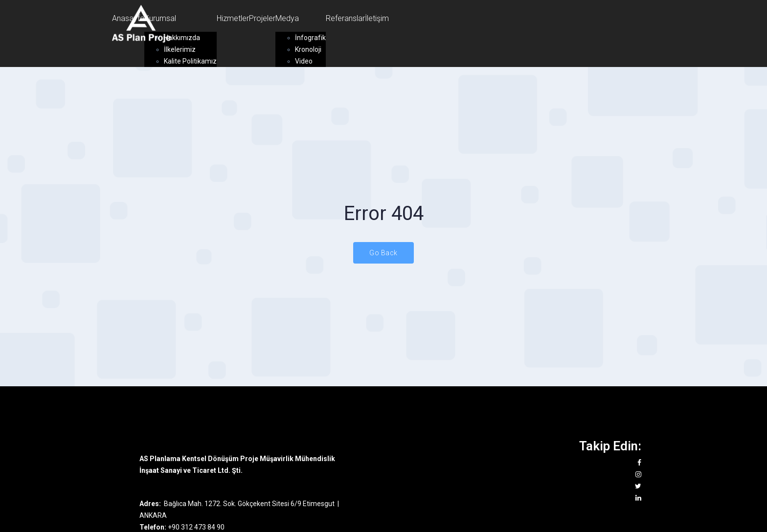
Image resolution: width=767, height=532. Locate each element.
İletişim (377, 18)
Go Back (383, 253)
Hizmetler (233, 18)
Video (304, 61)
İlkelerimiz (180, 49)
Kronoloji (308, 49)
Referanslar (345, 18)
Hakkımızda (182, 38)
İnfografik (310, 38)
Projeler (262, 18)
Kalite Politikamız (190, 61)
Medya (287, 18)
